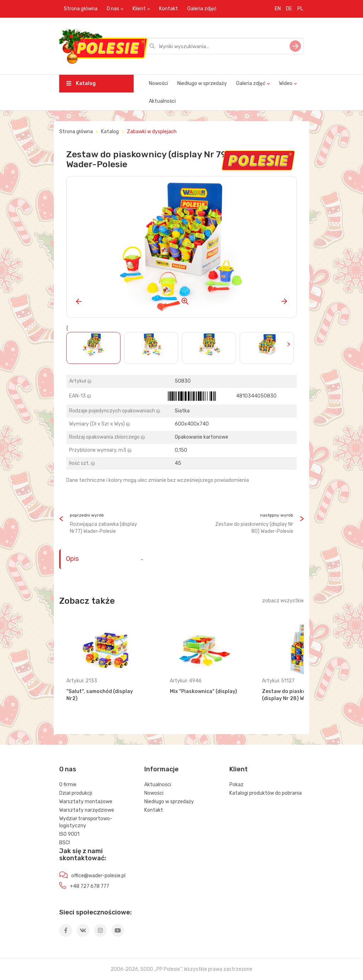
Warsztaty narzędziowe (87, 810)
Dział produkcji (76, 793)
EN (278, 9)
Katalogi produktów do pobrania (266, 793)
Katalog (81, 83)
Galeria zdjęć (202, 9)
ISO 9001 (69, 834)
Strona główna (81, 9)
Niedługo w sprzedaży (202, 83)
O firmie (68, 785)
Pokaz (236, 785)
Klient (139, 9)
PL (300, 9)
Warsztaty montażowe (86, 802)
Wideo (286, 83)
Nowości (158, 83)
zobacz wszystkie (283, 601)
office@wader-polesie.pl (98, 876)
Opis (72, 559)
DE (289, 9)
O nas (113, 9)
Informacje (161, 769)
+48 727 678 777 (90, 886)
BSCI (65, 843)
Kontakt (169, 9)
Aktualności (162, 101)
